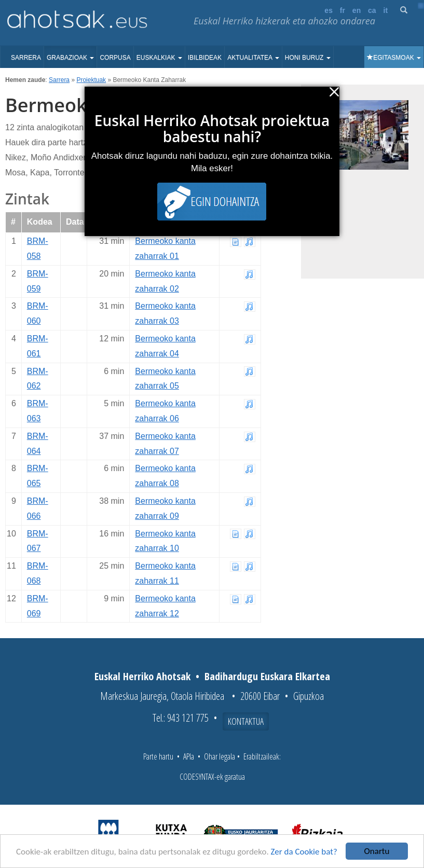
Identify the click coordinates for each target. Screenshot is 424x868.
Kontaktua (246, 721)
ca (372, 10)
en (357, 10)
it (386, 10)
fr (343, 10)
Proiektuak (91, 80)
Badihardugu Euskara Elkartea (267, 676)
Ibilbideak (205, 58)
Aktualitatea (253, 58)
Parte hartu (158, 756)
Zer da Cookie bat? (304, 852)
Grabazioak (70, 58)
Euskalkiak (159, 58)
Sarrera (26, 58)
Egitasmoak (394, 58)
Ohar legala (220, 756)
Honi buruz (308, 58)
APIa (189, 756)
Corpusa (115, 58)
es (329, 10)
